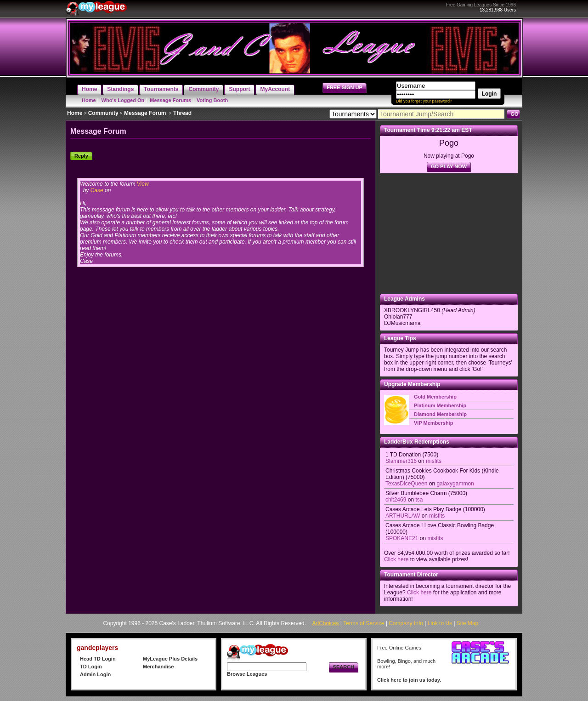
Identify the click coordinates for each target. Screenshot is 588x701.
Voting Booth (212, 100)
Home (89, 100)
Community (103, 113)
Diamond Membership (440, 414)
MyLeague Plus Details (170, 659)
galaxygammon (455, 484)
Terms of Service (364, 623)
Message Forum (145, 113)
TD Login (91, 667)
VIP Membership (433, 423)
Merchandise (158, 667)
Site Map (467, 623)
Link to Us (440, 623)
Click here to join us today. (409, 680)
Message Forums (170, 100)
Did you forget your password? (424, 101)
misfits (434, 461)
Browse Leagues (247, 674)
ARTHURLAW (403, 516)
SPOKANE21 (402, 538)
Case (97, 190)
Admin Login (95, 674)
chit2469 (396, 500)
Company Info (406, 623)
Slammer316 (401, 461)
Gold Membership (435, 397)
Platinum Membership (440, 405)
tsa (419, 500)
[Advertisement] (449, 234)
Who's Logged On (123, 100)
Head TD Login (98, 659)
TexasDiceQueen (406, 484)
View (143, 184)
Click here (396, 559)
